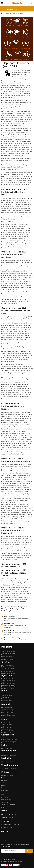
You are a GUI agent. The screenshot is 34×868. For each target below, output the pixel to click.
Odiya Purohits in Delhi (7, 732)
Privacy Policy (6, 788)
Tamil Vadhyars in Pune (7, 696)
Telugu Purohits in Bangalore (8, 653)
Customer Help (6, 800)
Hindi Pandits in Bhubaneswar (8, 754)
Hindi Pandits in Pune (6, 694)
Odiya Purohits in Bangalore (8, 660)
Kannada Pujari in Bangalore (8, 655)
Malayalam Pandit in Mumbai (8, 716)
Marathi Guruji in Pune (6, 700)
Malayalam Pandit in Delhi (7, 731)
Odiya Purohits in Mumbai (7, 717)
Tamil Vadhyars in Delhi (7, 724)
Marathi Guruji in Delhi (7, 729)
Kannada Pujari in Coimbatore (8, 743)
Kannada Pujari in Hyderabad (8, 684)
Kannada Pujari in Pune (7, 699)
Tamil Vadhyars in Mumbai (8, 709)
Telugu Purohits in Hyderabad (8, 682)
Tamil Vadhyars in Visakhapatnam (9, 770)
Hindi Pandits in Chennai (7, 665)
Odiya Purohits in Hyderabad (8, 688)
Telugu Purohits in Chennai (8, 668)
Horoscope (8, 13)
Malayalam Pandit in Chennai (8, 673)
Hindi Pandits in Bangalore (8, 650)
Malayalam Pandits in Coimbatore (9, 740)
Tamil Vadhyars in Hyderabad (8, 680)
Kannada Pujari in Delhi (7, 728)
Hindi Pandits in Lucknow (7, 761)
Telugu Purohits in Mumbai (8, 711)
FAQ (3, 807)
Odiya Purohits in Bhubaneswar (9, 756)
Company (4, 780)
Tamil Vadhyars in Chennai (8, 667)
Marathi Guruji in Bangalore (8, 656)
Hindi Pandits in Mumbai (7, 708)
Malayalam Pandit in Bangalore (9, 658)
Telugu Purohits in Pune (7, 697)
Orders (4, 783)
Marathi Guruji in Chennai (7, 672)
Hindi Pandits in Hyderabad (8, 679)
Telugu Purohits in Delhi (7, 726)
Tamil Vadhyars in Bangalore (8, 652)
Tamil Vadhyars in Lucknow (8, 763)
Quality (4, 785)
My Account (5, 797)
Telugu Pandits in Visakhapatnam (9, 768)
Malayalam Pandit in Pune (7, 702)
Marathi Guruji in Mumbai (7, 714)
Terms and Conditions (8, 805)
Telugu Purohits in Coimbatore (9, 741)
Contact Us (5, 802)
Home (3, 13)
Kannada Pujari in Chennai (7, 670)
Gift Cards (5, 790)
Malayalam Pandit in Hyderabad (9, 687)
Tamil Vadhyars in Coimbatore (8, 738)
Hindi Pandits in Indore (7, 748)
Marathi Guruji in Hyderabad (8, 685)
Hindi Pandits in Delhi (6, 723)
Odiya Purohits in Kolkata (7, 776)
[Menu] (4, 3)
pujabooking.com (7, 828)
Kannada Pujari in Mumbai (7, 712)
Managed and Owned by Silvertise (12, 861)
